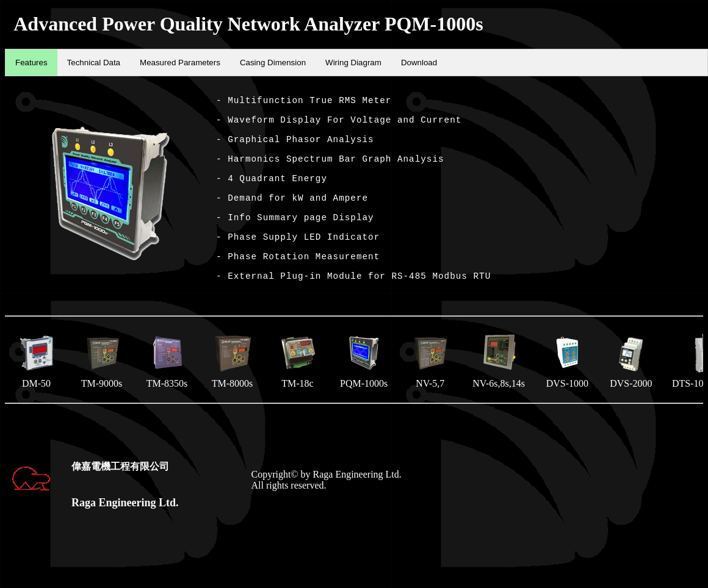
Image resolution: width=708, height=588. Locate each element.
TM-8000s (232, 396)
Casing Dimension (273, 63)
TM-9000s (102, 396)
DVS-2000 (631, 397)
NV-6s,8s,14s (499, 396)
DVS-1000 (567, 396)
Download (419, 63)
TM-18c (298, 396)
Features (31, 63)
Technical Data (94, 63)
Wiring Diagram (353, 63)
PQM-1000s (364, 396)
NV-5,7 (430, 396)
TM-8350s (167, 396)
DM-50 (36, 396)
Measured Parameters (180, 63)
